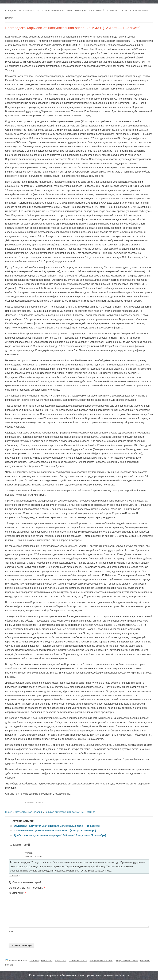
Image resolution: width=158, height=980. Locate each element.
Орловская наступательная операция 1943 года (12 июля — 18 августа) (57, 826)
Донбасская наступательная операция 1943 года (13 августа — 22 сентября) (60, 835)
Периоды (81, 11)
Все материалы (139, 11)
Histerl (9, 812)
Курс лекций (97, 11)
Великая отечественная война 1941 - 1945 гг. (70, 812)
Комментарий (17, 893)
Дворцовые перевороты (126, 961)
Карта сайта (61, 961)
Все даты (11, 11)
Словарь (112, 11)
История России (29, 11)
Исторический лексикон (101, 961)
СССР (124, 11)
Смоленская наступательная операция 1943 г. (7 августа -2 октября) (55, 831)
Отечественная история (57, 11)
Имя (11, 932)
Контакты (34, 961)
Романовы (145, 961)
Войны (8, 965)
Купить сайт (47, 961)
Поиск (9, 18)
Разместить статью (78, 961)
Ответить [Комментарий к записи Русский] (14, 876)
